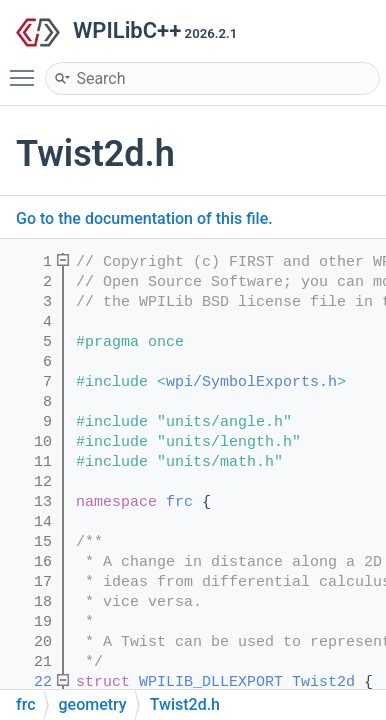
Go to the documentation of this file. (144, 218)
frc (179, 502)
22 (29, 682)
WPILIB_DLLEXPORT (211, 682)
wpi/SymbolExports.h (251, 382)
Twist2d (323, 682)
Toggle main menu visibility (27, 69)
